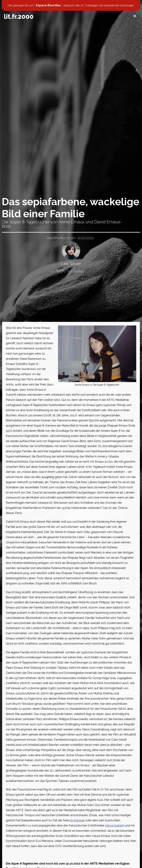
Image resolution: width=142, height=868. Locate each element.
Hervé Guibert (113, 816)
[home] (19, 16)
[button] (135, 16)
